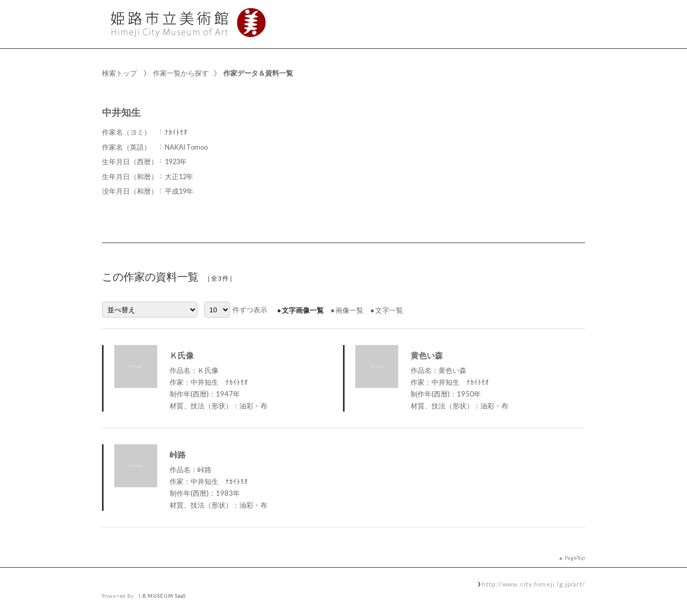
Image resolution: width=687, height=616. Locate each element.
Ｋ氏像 (182, 355)
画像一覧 (349, 310)
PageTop (575, 558)
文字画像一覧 (303, 310)
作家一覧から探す (181, 73)
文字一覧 (389, 310)
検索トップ (119, 73)
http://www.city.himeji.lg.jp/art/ (533, 584)
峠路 (178, 454)
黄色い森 (427, 355)
